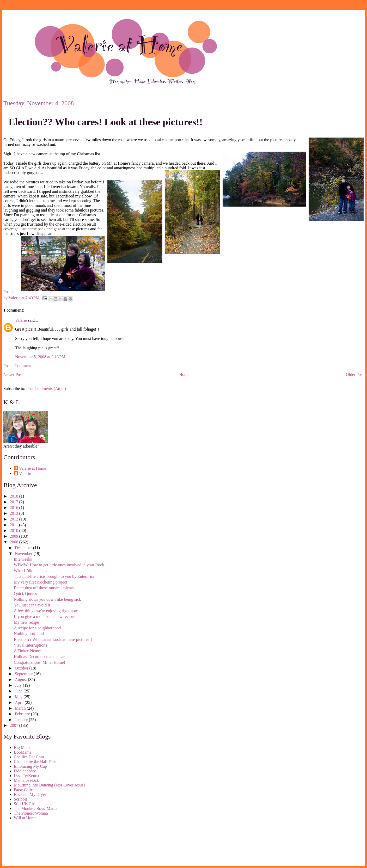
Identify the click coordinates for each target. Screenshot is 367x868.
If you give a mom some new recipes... (46, 616)
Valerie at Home (33, 468)
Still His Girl (25, 804)
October (22, 668)
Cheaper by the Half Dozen (37, 762)
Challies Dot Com (29, 757)
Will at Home (25, 818)
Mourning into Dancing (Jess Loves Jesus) (49, 785)
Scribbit (20, 799)
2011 (14, 525)
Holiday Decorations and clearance (43, 657)
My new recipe (26, 622)
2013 (15, 513)
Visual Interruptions (30, 645)
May (19, 697)
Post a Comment (17, 366)
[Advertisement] (27, 844)
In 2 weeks (23, 559)
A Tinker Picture (28, 651)
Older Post (355, 374)
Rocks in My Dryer (30, 794)
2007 (15, 725)
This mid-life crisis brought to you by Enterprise (54, 576)
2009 (15, 536)
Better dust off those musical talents (44, 588)
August (21, 680)
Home (184, 374)
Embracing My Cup (30, 766)
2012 (15, 519)
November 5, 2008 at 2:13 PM (40, 357)
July (19, 685)
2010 (15, 531)
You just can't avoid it (32, 605)
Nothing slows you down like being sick (47, 599)
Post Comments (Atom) (46, 389)
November (24, 553)
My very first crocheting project (40, 582)
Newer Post (13, 374)
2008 (15, 542)
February (23, 714)
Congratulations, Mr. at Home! (39, 662)
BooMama (23, 752)
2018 (15, 496)
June (19, 691)
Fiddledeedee (25, 771)
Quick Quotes (25, 594)
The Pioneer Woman (31, 813)
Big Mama (23, 748)
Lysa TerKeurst (27, 776)
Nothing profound (29, 634)
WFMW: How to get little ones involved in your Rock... (60, 565)
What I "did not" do (30, 571)
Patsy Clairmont (27, 790)
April (20, 702)
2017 (15, 502)
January (22, 720)
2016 (15, 508)
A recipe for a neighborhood (37, 628)
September (24, 674)
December (24, 548)
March (21, 708)
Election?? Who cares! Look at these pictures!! (106, 122)
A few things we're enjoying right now (46, 611)
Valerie (21, 320)
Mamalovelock (26, 780)
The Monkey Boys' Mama (36, 808)
